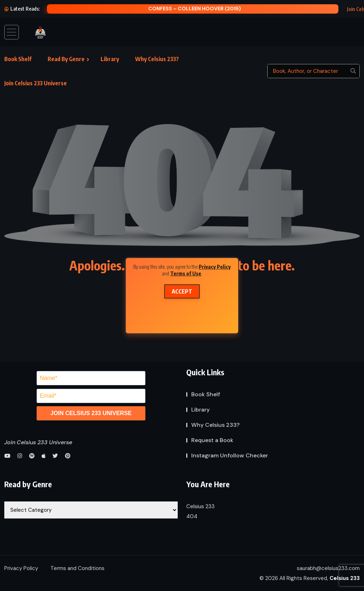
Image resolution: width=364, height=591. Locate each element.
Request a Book (212, 440)
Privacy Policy (215, 266)
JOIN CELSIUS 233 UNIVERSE (91, 413)
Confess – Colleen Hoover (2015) (195, 9)
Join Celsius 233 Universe (36, 83)
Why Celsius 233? (157, 59)
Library (110, 59)
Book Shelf (18, 59)
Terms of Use (186, 273)
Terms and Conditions (77, 568)
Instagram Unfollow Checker (230, 455)
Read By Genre (66, 59)
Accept (182, 291)
